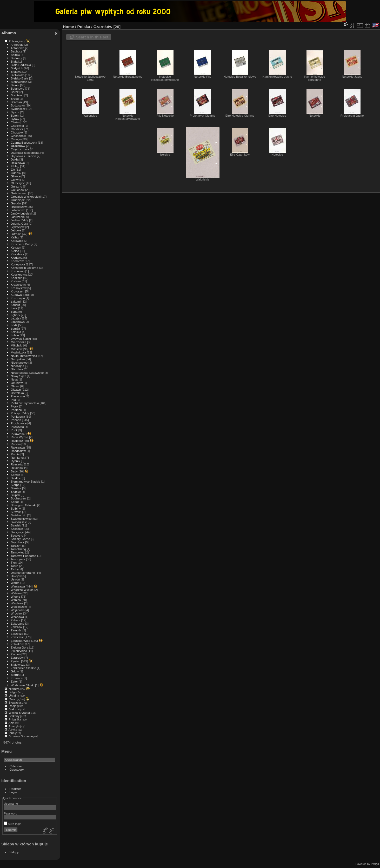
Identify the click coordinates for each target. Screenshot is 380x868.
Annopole (17, 45)
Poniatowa (18, 416)
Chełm (15, 122)
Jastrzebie (18, 217)
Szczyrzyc (18, 532)
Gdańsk (16, 173)
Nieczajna (17, 366)
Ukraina (14, 695)
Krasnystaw (19, 288)
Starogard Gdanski (23, 505)
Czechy (14, 699)
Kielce (15, 251)
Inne (12, 733)
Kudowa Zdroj (20, 295)
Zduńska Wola (20, 641)
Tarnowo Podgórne (24, 556)
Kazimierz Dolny (22, 244)
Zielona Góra (19, 647)
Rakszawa (18, 447)
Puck (14, 430)
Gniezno (16, 186)
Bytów (15, 119)
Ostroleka (17, 393)
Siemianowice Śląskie (25, 481)
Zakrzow (16, 627)
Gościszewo (19, 193)
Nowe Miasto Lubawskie (27, 373)
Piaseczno (18, 396)
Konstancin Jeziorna (24, 268)
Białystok (17, 68)
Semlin (15, 475)
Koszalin (16, 278)
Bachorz (16, 51)
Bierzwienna (19, 82)
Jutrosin (16, 234)
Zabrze (15, 620)
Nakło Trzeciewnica (24, 356)
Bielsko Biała (19, 78)
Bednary (16, 58)
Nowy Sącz (18, 376)
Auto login (13, 824)
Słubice (16, 492)
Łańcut (15, 305)
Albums (9, 33)
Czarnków (18, 146)
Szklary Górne (20, 539)
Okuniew (17, 383)
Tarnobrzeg (18, 549)
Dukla (15, 159)
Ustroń (15, 579)
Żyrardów (17, 657)
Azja (12, 723)
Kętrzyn (16, 247)
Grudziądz (18, 200)
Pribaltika (15, 719)
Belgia (13, 692)
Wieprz (15, 596)
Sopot (15, 502)
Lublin (15, 335)
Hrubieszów (19, 207)
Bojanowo (17, 88)
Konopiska (18, 264)
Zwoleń (16, 654)
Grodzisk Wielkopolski (26, 196)
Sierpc (15, 485)
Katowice (17, 241)
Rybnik (15, 461)
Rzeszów (17, 464)
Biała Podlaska (21, 65)
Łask (14, 308)
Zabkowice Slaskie (23, 668)
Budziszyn (18, 105)
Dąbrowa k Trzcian (23, 156)
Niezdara (17, 369)
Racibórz (17, 441)
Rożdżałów (18, 451)
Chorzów (17, 132)
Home (68, 27)
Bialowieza (18, 665)
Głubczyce (18, 183)
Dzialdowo (18, 163)
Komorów (17, 261)
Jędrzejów (18, 227)
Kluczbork (17, 254)
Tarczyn (16, 546)
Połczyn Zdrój (20, 413)
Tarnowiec (18, 552)
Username (11, 803)
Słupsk (15, 495)
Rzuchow (17, 468)
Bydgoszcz (18, 109)
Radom (16, 444)
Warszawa (18, 586)
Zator (14, 681)
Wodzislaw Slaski (22, 685)
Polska (13, 41)
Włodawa (17, 603)
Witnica (16, 600)
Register (15, 789)
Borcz (15, 92)
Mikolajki (16, 345)
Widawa (16, 593)
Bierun (15, 675)
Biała (14, 61)
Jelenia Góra (19, 223)
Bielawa (16, 72)
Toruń (14, 566)
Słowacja (15, 702)
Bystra (15, 112)
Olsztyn (16, 389)
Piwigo (375, 864)
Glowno (16, 180)
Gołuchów (17, 190)
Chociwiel (17, 126)
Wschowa (17, 617)
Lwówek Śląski (21, 339)
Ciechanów (18, 136)
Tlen (14, 562)
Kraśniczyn (18, 285)
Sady (14, 471)
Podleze (16, 410)
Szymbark (17, 542)
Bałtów (15, 55)
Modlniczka (18, 352)
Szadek (16, 525)
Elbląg (15, 166)
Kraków (16, 281)
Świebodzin (18, 515)
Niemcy (14, 689)
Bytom (15, 115)
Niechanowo (19, 362)
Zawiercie (17, 637)
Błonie (15, 85)
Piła (13, 400)
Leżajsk (16, 318)
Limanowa (18, 322)
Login (13, 792)
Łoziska (16, 332)
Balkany (14, 716)
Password (11, 813)
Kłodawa (16, 258)
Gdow (15, 671)
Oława (15, 386)
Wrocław (16, 613)
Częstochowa (20, 149)
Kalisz (15, 237)
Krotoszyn (17, 291)
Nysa (14, 379)
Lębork (15, 315)
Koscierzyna (19, 274)
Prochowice (19, 423)
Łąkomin (16, 301)
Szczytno (17, 535)
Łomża (15, 328)
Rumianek (18, 458)
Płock (14, 406)
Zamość (16, 630)
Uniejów (16, 576)
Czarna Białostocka (24, 142)
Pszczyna (17, 427)
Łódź (14, 325)
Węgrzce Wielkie (22, 590)
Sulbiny (16, 508)
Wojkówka (18, 610)
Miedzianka (18, 342)
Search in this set (92, 37)
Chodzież (17, 129)
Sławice (16, 488)
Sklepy (14, 852)
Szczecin (17, 529)
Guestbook (17, 769)
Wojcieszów (19, 607)
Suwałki (16, 512)
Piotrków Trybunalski (25, 403)
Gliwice (16, 176)
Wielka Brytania (19, 713)
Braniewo (17, 95)
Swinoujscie (19, 522)
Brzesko (16, 102)
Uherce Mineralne (23, 573)
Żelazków (17, 644)
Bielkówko (18, 75)
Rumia (15, 454)
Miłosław (16, 349)
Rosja (12, 706)
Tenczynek (18, 559)
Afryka (13, 729)
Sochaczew (18, 498)
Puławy (16, 434)
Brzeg (15, 99)
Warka (15, 583)
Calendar (16, 766)
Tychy (15, 569)
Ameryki (14, 726)
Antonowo (17, 48)
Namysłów (18, 359)
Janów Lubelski (21, 213)
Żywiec (15, 661)
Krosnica (17, 678)
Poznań (16, 420)
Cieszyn (16, 139)
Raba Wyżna (19, 437)
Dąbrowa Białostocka (25, 153)
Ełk (13, 169)
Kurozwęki (18, 298)
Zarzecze (17, 634)
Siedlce (16, 478)
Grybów (16, 203)
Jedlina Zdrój (19, 220)
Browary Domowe (21, 736)
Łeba (14, 312)
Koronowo (18, 271)
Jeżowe (16, 230)
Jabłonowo (18, 210)
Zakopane (17, 623)
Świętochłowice (21, 519)
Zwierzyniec (19, 651)
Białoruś (14, 709)
